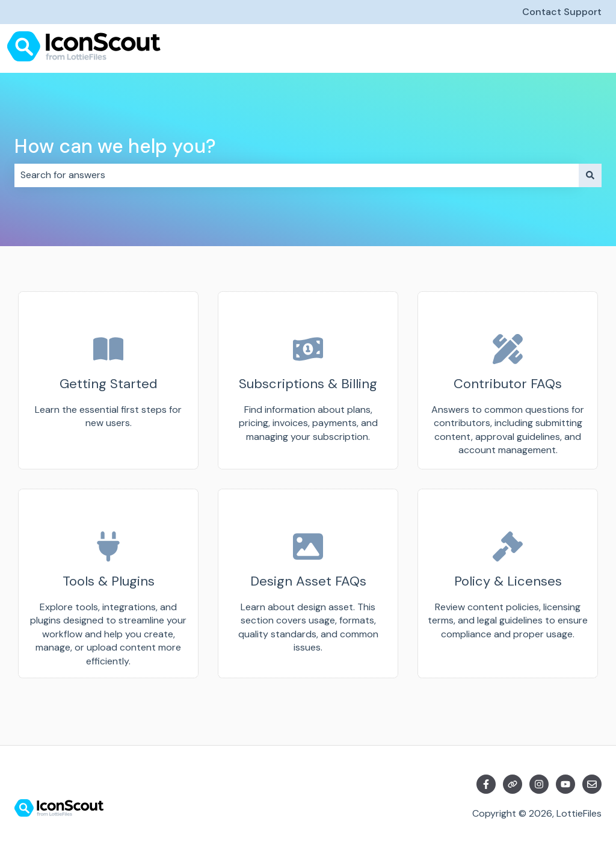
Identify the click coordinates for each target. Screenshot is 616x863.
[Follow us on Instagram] (539, 784)
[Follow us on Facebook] (486, 784)
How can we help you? (115, 146)
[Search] (590, 175)
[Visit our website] (513, 784)
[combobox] (297, 175)
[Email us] (592, 784)
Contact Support (562, 12)
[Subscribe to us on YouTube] (565, 784)
